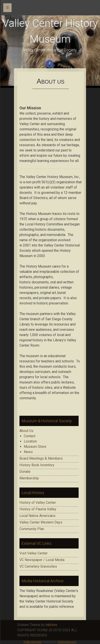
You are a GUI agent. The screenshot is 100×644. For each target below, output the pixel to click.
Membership (29, 478)
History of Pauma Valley (38, 509)
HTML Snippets (32, 642)
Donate (25, 472)
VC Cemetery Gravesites (38, 566)
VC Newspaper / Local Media (42, 560)
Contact (30, 436)
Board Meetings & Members (41, 458)
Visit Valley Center (34, 553)
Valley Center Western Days (41, 522)
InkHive (51, 625)
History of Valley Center (38, 503)
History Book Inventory (37, 465)
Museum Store (35, 447)
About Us (26, 431)
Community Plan (32, 529)
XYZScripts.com (67, 642)
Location (30, 441)
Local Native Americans (37, 516)
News (28, 452)
